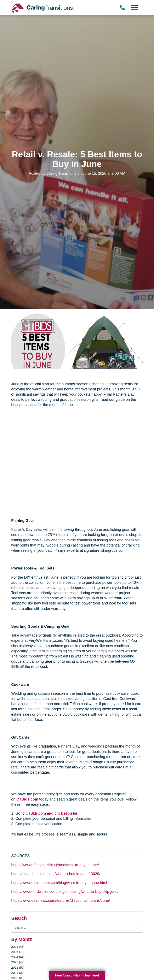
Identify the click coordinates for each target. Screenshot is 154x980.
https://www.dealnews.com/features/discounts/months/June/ (61, 901)
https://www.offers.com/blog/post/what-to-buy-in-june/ (55, 865)
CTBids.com (27, 799)
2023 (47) (18, 962)
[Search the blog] (77, 928)
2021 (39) (18, 973)
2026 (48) (18, 947)
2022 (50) (18, 967)
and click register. (63, 813)
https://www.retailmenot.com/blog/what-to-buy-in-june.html (59, 883)
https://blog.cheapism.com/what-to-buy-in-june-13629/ (56, 874)
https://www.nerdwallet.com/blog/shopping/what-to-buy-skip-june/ (65, 892)
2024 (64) (18, 957)
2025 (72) (18, 952)
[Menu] (134, 8)
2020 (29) (18, 978)
